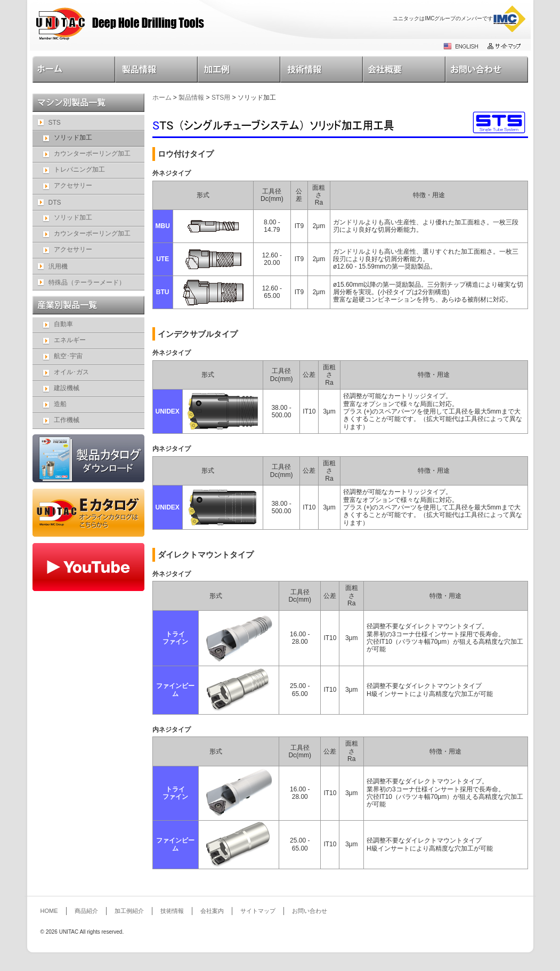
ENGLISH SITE (461, 46)
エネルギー (70, 340)
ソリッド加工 (73, 217)
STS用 (221, 98)
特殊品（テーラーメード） (87, 282)
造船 (60, 404)
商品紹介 (86, 911)
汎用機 (58, 266)
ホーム (162, 98)
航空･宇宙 (68, 356)
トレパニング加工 (79, 169)
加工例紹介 (239, 69)
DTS (55, 203)
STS (55, 123)
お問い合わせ (487, 69)
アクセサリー (73, 185)
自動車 (63, 324)
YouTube (88, 567)
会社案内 (404, 69)
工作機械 (67, 420)
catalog (88, 458)
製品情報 (156, 69)
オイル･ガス (71, 372)
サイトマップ (504, 46)
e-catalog (88, 513)
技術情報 (322, 69)
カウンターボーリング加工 (92, 153)
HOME (74, 69)
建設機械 (67, 388)
